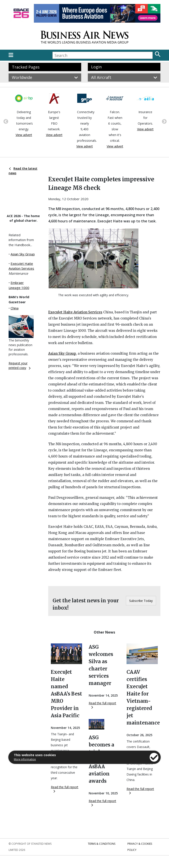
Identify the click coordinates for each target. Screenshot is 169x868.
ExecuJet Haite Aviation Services (75, 312)
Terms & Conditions (102, 844)
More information (25, 759)
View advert (24, 135)
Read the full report (65, 789)
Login (96, 67)
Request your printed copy (20, 365)
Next (164, 121)
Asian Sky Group (23, 254)
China (15, 308)
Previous (5, 121)
